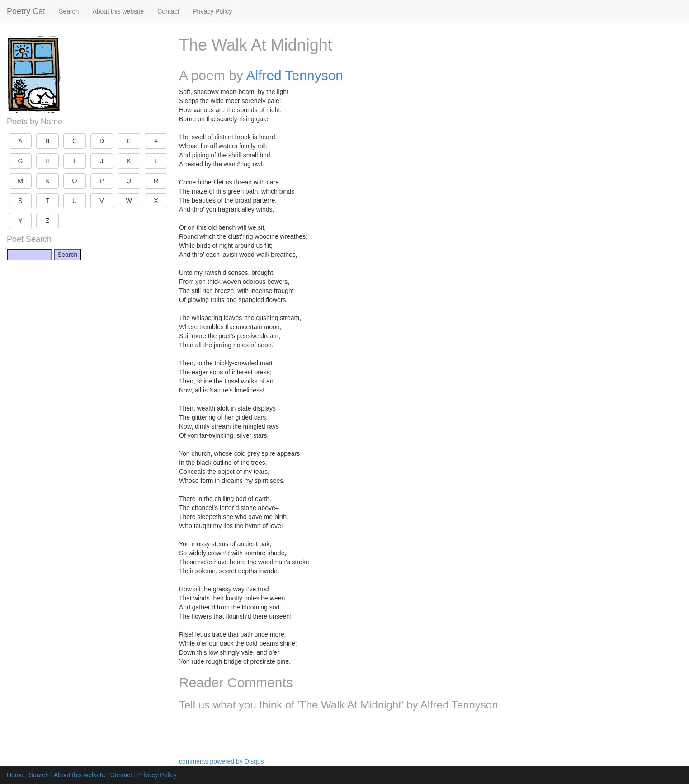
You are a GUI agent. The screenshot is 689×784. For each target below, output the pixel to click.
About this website (118, 11)
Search (69, 11)
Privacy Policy (212, 11)
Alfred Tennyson (295, 75)
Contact (168, 11)
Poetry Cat (26, 11)
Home (15, 775)
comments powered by (222, 761)
